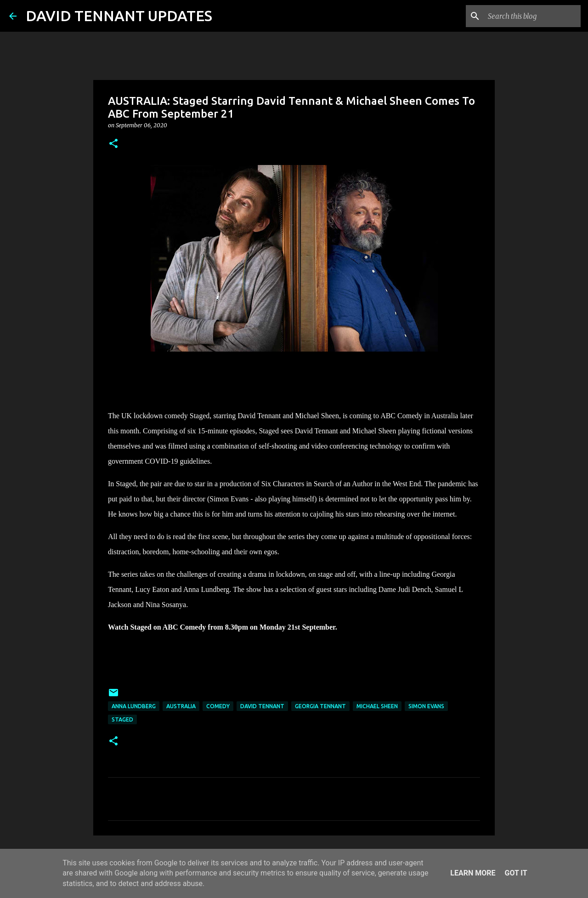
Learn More (473, 873)
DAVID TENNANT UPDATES (119, 16)
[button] (113, 144)
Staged (122, 719)
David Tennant (262, 706)
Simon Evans (426, 706)
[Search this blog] (532, 16)
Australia (181, 706)
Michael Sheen (377, 706)
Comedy (218, 706)
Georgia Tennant (320, 706)
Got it (516, 873)
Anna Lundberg (134, 706)
